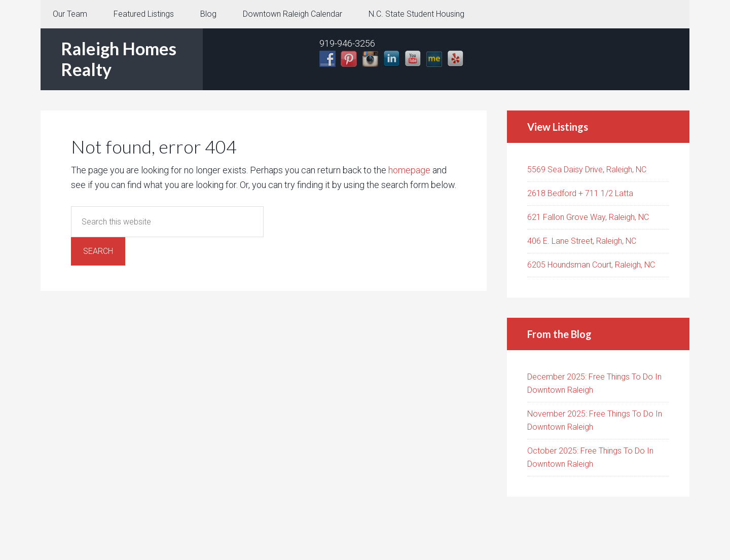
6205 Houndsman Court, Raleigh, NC (591, 265)
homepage (409, 170)
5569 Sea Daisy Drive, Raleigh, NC (587, 170)
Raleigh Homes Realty (119, 59)
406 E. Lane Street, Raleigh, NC (582, 241)
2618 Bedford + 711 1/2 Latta (580, 193)
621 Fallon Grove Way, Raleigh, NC (588, 217)
